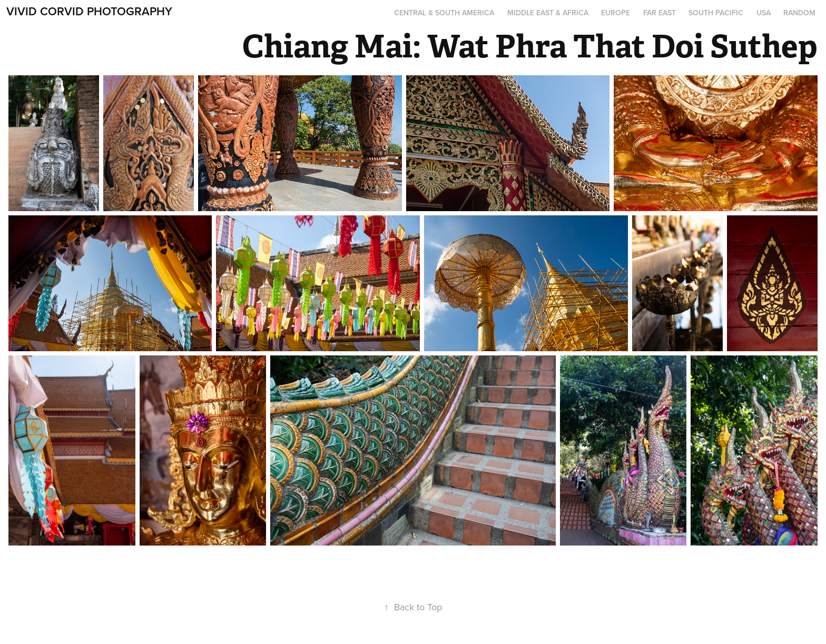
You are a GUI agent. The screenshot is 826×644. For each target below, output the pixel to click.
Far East (660, 13)
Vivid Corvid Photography (89, 11)
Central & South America (444, 13)
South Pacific (716, 13)
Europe (616, 13)
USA (764, 13)
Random (799, 13)
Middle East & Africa (548, 13)
